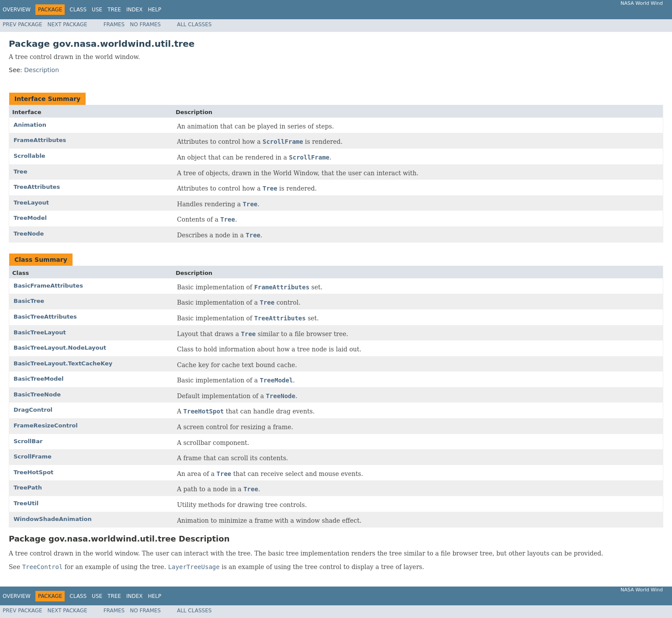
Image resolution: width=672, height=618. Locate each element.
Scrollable (29, 156)
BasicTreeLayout (40, 332)
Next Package (68, 24)
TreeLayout (31, 203)
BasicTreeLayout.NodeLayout (60, 348)
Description (42, 70)
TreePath (28, 488)
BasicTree (29, 301)
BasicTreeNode (37, 394)
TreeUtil (26, 503)
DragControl (33, 410)
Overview (17, 10)
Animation (30, 125)
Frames (114, 24)
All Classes (194, 24)
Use (97, 10)
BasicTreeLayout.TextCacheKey (63, 363)
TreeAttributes (37, 187)
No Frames (145, 24)
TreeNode (29, 234)
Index (135, 10)
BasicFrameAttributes (48, 286)
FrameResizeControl (46, 425)
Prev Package (23, 24)
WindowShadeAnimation (53, 519)
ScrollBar (28, 441)
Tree (114, 10)
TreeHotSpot (33, 472)
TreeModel (30, 218)
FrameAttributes (40, 140)
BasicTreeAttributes (45, 317)
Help (154, 10)
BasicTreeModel (39, 379)
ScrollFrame (33, 457)
